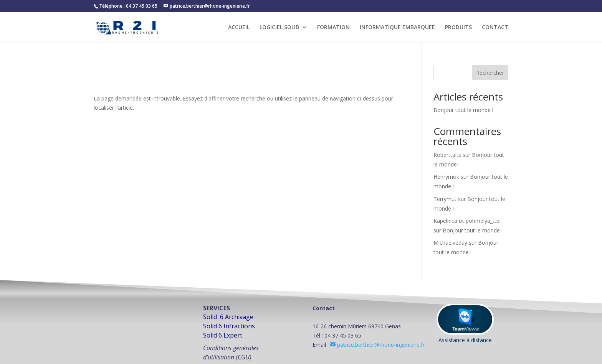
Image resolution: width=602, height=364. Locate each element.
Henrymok (446, 177)
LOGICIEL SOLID (279, 28)
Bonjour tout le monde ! (463, 110)
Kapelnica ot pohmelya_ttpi (467, 221)
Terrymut (445, 199)
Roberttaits (447, 155)
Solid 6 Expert (223, 335)
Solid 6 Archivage (228, 317)
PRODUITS (458, 28)
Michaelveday (450, 243)
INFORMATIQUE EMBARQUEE (397, 28)
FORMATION (333, 28)
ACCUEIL (239, 28)
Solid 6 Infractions (229, 326)
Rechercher (490, 73)
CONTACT (495, 28)
